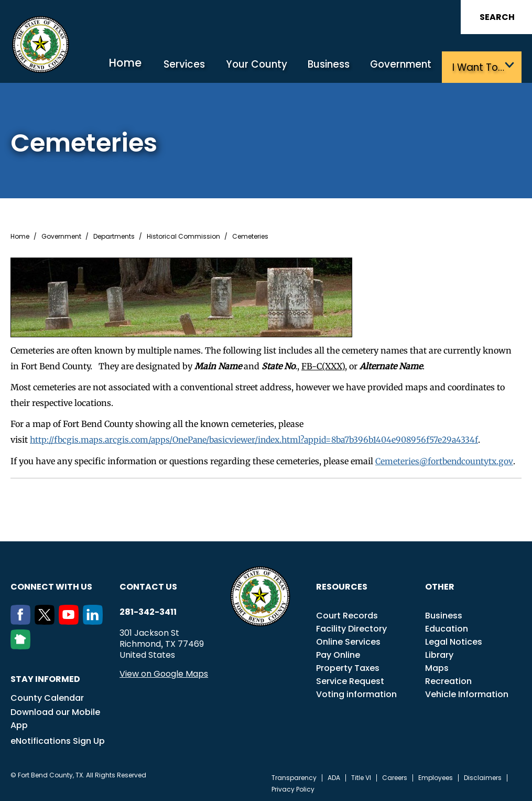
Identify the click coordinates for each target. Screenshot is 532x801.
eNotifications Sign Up (58, 739)
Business (333, 67)
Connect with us (51, 585)
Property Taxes (348, 666)
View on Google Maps (164, 672)
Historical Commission (183, 236)
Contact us (148, 585)
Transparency (294, 776)
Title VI (361, 776)
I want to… (477, 67)
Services (197, 67)
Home (140, 65)
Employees (436, 776)
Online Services (348, 640)
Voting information (356, 692)
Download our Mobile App (55, 717)
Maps (437, 666)
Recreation (448, 679)
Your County (265, 67)
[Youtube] (71, 620)
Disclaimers (483, 776)
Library (439, 653)
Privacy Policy (293, 787)
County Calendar (47, 696)
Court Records (347, 613)
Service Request (350, 679)
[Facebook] (23, 620)
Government (403, 67)
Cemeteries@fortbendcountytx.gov (445, 460)
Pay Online (338, 653)
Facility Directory (351, 627)
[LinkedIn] (95, 620)
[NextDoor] (23, 644)
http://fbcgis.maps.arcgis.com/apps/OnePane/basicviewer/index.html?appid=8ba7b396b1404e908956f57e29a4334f (260, 439)
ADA (334, 776)
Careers (395, 776)
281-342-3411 (148, 610)
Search (497, 17)
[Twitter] (47, 620)
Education (447, 627)
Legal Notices (454, 640)
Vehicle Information (467, 692)
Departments (114, 236)
